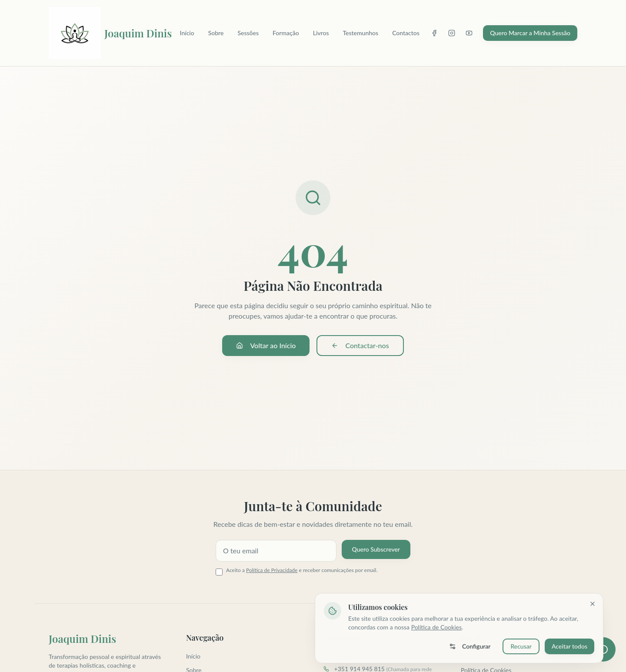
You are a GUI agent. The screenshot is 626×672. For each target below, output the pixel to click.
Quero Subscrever (376, 549)
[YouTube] (469, 33)
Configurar (470, 647)
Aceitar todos (569, 647)
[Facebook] (434, 33)
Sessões (248, 33)
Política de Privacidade (272, 570)
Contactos (406, 33)
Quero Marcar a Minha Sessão (530, 33)
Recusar (521, 647)
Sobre (216, 33)
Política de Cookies (436, 628)
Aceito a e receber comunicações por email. (302, 570)
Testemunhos (360, 33)
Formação (286, 33)
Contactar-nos (360, 345)
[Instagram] (452, 33)
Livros (321, 33)
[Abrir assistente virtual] (603, 649)
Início (187, 33)
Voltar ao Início (266, 345)
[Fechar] (593, 605)
